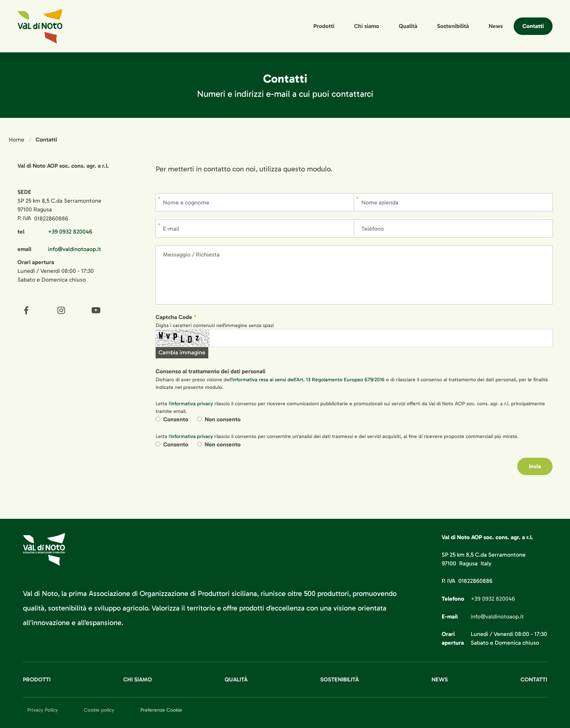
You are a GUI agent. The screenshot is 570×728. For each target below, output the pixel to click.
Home (17, 140)
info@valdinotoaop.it (75, 249)
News (496, 26)
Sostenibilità (453, 26)
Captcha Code (174, 317)
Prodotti (324, 26)
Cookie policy (99, 710)
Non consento (223, 419)
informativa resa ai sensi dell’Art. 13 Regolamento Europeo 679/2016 (308, 380)
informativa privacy (192, 404)
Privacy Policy (43, 710)
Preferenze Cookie (161, 710)
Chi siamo (367, 26)
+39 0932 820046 (70, 232)
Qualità (408, 26)
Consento (176, 419)
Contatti (533, 26)
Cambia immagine (182, 352)
